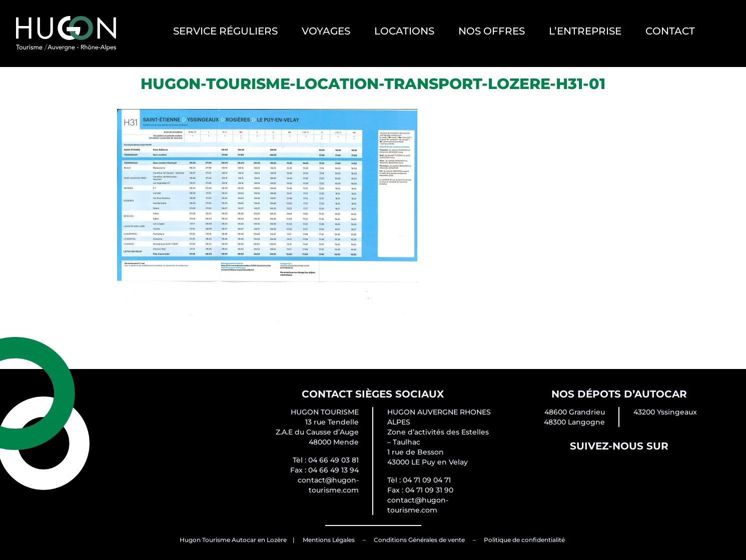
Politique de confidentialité (524, 540)
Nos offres (492, 31)
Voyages (326, 31)
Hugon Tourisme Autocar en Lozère (233, 540)
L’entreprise (585, 31)
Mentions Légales (329, 540)
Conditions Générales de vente (419, 540)
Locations (404, 31)
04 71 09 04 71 (427, 480)
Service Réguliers (225, 31)
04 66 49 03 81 (333, 460)
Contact (670, 31)
